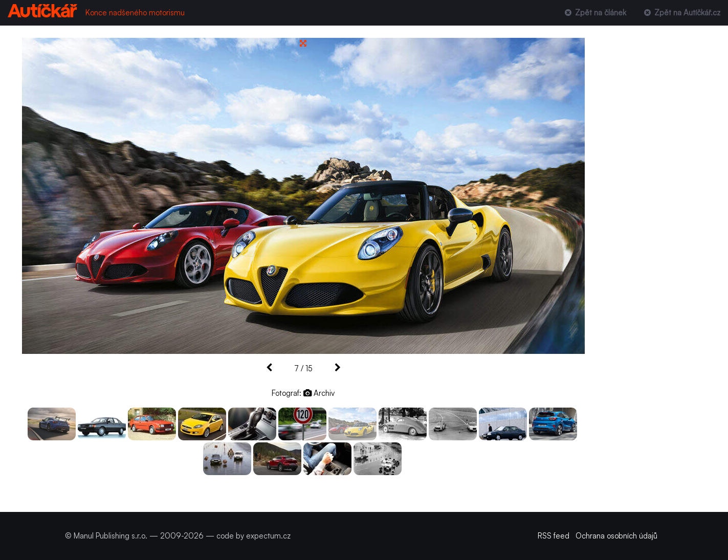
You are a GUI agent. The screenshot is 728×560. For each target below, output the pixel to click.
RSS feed (554, 536)
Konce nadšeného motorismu (135, 13)
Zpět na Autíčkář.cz (681, 13)
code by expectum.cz (253, 536)
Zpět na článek (594, 13)
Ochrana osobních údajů (616, 536)
